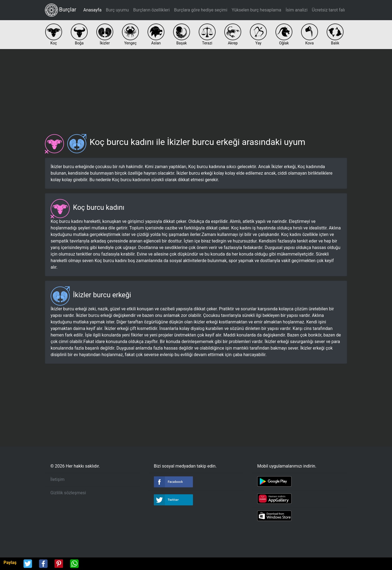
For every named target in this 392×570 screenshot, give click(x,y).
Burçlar (61, 10)
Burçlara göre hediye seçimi (201, 10)
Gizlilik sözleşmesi (68, 493)
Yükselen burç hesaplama (256, 10)
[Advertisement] (196, 89)
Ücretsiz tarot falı (328, 10)
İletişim (57, 479)
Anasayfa (92, 10)
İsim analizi (296, 10)
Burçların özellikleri (151, 10)
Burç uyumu (117, 10)
